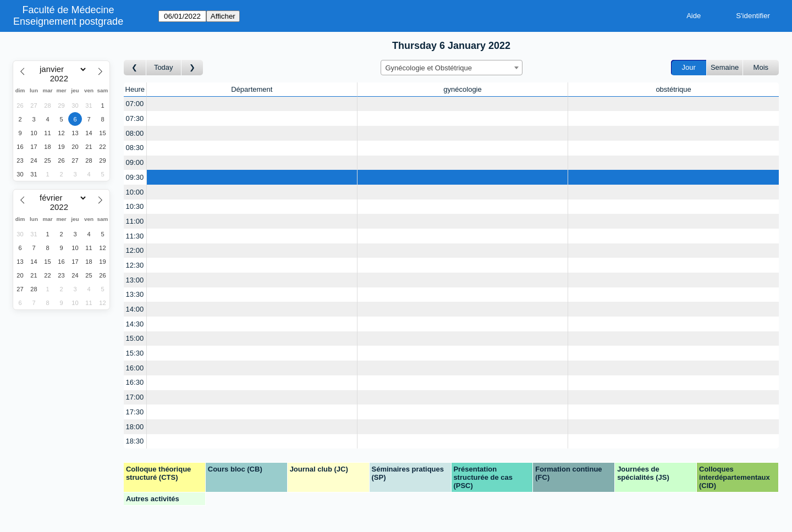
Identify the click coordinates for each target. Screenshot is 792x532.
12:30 (135, 265)
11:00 (135, 221)
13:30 (135, 294)
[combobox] (452, 68)
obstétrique (673, 89)
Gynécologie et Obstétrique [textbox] (429, 68)
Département (252, 89)
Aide (694, 16)
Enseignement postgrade (68, 21)
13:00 (135, 280)
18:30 (135, 441)
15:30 (135, 353)
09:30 (135, 177)
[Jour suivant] (193, 68)
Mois (761, 67)
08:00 (135, 133)
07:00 (135, 104)
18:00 (135, 427)
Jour (689, 67)
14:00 (135, 309)
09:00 (135, 162)
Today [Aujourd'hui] (164, 67)
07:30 (135, 118)
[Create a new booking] (252, 104)
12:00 (135, 250)
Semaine (725, 67)
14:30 (135, 324)
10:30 (135, 206)
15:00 (135, 338)
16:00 (135, 368)
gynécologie (462, 89)
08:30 (135, 148)
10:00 (135, 192)
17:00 (135, 397)
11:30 (135, 236)
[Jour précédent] (135, 68)
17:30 (135, 412)
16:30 (135, 382)
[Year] (62, 79)
